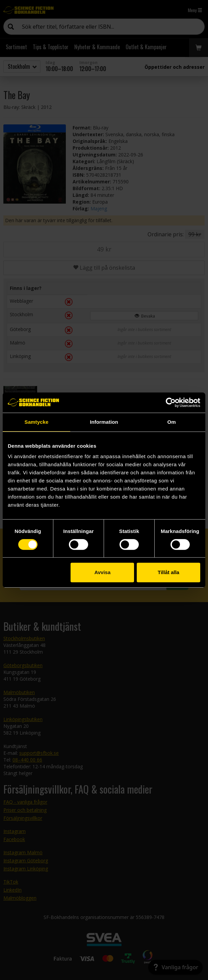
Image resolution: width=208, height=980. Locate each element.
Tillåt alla (168, 572)
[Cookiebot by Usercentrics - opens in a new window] (171, 403)
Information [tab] (104, 422)
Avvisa (102, 572)
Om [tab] (171, 422)
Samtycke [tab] (37, 422)
